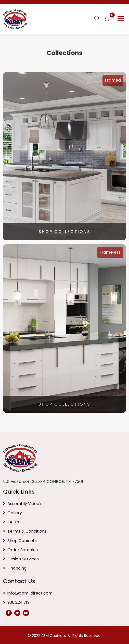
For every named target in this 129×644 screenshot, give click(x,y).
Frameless (110, 252)
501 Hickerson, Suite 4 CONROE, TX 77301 (43, 481)
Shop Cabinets (20, 541)
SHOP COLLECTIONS (64, 232)
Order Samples (20, 550)
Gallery (12, 513)
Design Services (21, 559)
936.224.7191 (17, 602)
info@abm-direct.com (28, 593)
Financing (15, 568)
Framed (113, 80)
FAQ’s (11, 522)
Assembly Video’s (23, 504)
